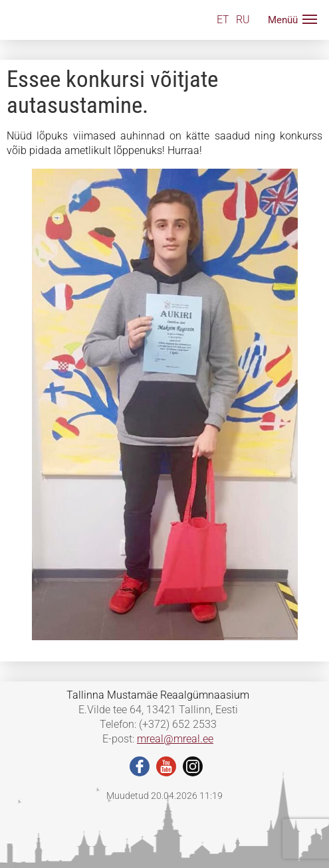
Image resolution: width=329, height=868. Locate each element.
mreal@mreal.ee (175, 739)
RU (243, 20)
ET (223, 20)
